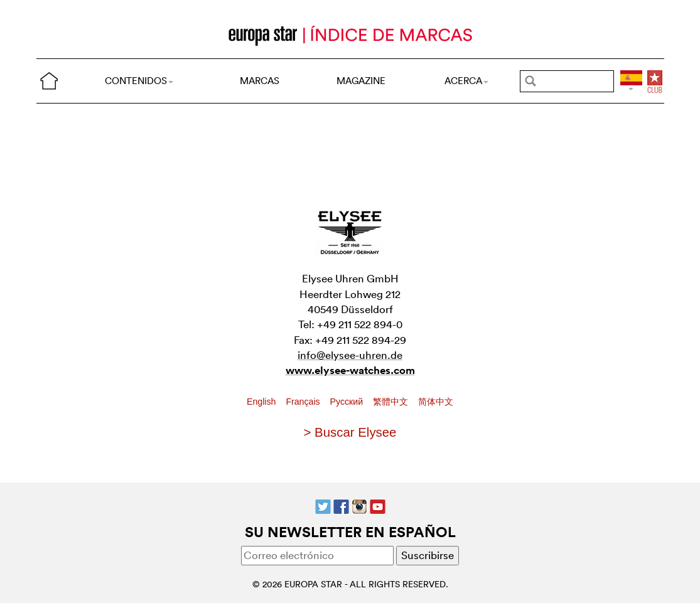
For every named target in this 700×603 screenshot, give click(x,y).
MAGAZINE (361, 81)
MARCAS (260, 81)
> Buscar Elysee (350, 432)
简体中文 (436, 402)
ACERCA (466, 81)
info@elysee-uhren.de (350, 355)
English (262, 402)
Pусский (348, 402)
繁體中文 (392, 402)
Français (304, 402)
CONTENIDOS (139, 81)
